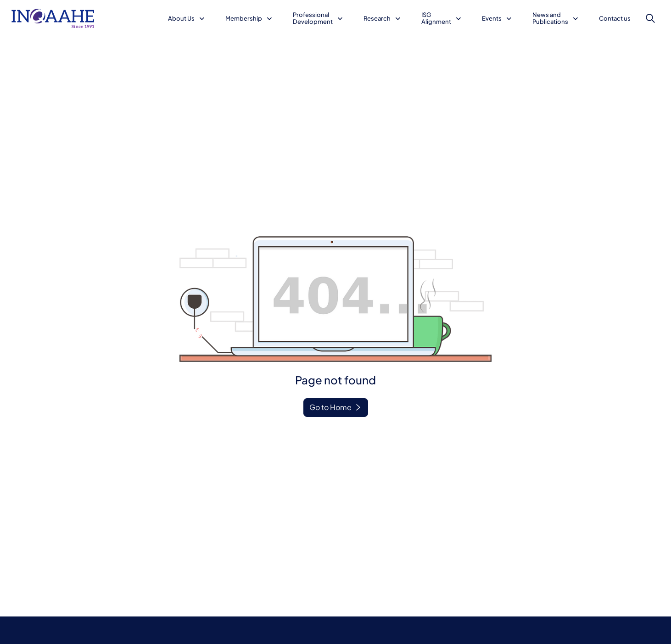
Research (377, 18)
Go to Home (330, 407)
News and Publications (550, 18)
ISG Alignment (436, 18)
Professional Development (313, 18)
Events (492, 18)
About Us (181, 18)
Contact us (615, 18)
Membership (244, 18)
